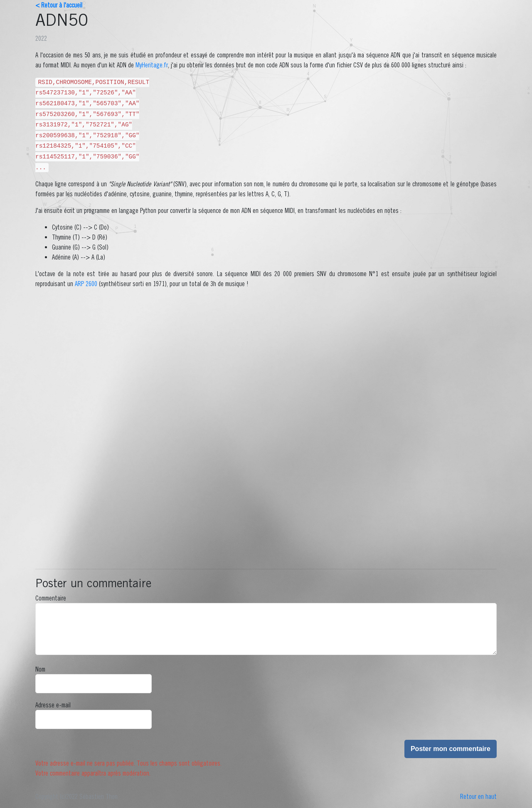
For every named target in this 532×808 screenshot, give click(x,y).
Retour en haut (478, 796)
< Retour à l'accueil (59, 5)
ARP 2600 (86, 284)
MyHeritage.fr (152, 65)
